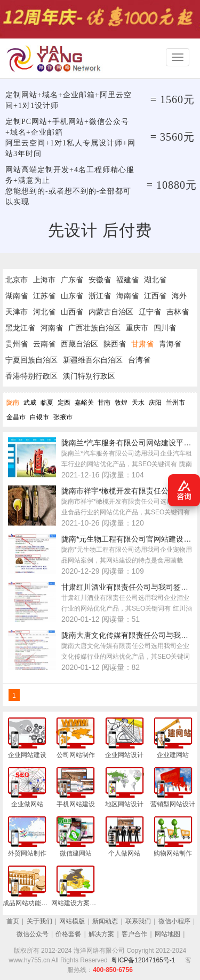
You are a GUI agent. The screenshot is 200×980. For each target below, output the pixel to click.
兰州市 (175, 403)
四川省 (165, 328)
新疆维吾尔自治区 (93, 360)
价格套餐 (68, 934)
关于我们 (39, 921)
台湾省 (139, 360)
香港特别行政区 (31, 376)
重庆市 (137, 328)
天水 (138, 403)
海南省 (127, 296)
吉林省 (178, 312)
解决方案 (101, 934)
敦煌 (121, 403)
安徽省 (100, 280)
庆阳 (155, 403)
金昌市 (16, 417)
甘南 (104, 403)
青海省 (170, 344)
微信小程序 (174, 921)
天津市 (17, 312)
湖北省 (155, 280)
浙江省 (100, 296)
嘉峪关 (84, 403)
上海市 (44, 280)
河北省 (44, 312)
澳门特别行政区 (89, 376)
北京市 (17, 280)
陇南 (13, 403)
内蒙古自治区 (111, 312)
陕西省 (115, 344)
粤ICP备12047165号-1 (143, 960)
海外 (179, 296)
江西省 (155, 296)
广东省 (72, 280)
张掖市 (63, 417)
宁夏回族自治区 (31, 360)
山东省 (72, 296)
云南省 (44, 344)
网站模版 (72, 921)
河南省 (52, 328)
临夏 (47, 403)
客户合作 (134, 934)
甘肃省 (142, 344)
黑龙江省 (20, 328)
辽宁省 (150, 312)
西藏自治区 (79, 344)
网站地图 (167, 934)
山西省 (72, 312)
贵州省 (17, 344)
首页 (13, 921)
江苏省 (44, 296)
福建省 (127, 280)
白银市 (39, 417)
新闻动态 (105, 921)
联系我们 (138, 921)
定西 (64, 403)
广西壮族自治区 (94, 328)
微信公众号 (33, 934)
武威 (30, 403)
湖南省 (17, 296)
